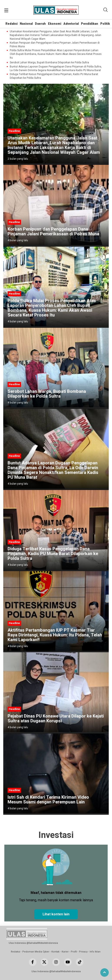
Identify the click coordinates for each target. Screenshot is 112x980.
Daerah (40, 24)
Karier (65, 952)
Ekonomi (55, 24)
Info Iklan (95, 952)
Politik (105, 24)
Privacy (83, 952)
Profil (74, 952)
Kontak (55, 952)
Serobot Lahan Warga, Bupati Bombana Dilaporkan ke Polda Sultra (50, 63)
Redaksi (12, 24)
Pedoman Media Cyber (36, 952)
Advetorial (71, 24)
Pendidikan (90, 24)
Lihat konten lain (56, 914)
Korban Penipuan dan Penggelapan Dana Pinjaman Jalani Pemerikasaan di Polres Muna (55, 45)
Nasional (26, 24)
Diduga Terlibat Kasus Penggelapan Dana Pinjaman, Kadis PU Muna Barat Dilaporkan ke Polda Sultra (54, 76)
